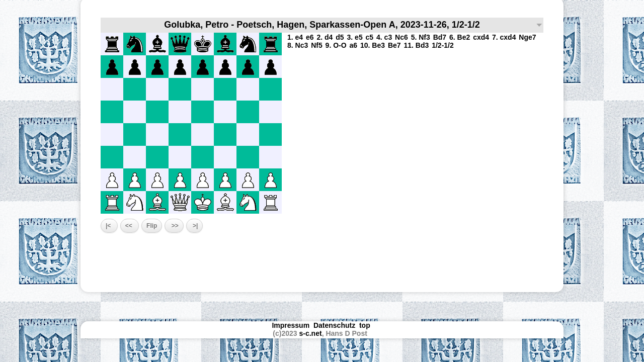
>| (195, 226)
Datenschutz (334, 325)
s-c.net (311, 333)
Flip (152, 226)
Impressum (291, 325)
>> (174, 226)
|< (109, 226)
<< (130, 226)
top (366, 325)
